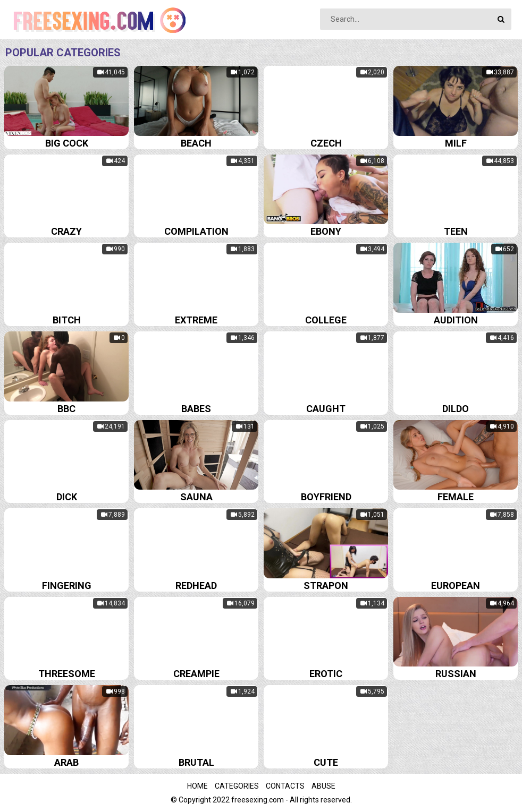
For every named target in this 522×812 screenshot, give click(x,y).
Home (197, 786)
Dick (67, 497)
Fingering (67, 586)
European (456, 586)
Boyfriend (326, 497)
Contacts (285, 786)
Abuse (323, 786)
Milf (456, 143)
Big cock (67, 143)
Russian (456, 674)
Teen (456, 231)
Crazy (66, 231)
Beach (196, 143)
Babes (196, 409)
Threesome (67, 674)
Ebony (326, 231)
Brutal (196, 762)
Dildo (456, 409)
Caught (326, 409)
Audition (456, 320)
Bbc (66, 409)
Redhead (196, 586)
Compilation (196, 231)
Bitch (67, 320)
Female (456, 497)
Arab (66, 762)
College (326, 320)
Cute (326, 762)
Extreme (196, 320)
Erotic (326, 674)
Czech (326, 143)
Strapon (326, 586)
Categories (237, 786)
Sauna (196, 497)
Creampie (196, 674)
